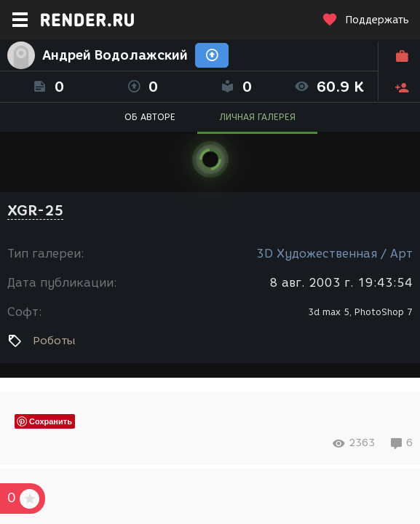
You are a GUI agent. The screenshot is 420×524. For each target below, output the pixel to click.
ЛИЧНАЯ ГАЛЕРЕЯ (257, 117)
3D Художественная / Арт (334, 254)
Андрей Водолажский (115, 55)
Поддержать (365, 20)
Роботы (54, 341)
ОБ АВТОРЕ (150, 117)
